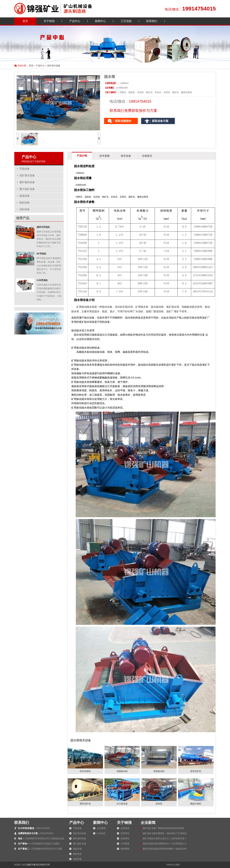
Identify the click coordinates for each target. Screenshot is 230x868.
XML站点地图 (173, 865)
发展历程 (125, 838)
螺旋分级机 (196, 804)
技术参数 (105, 156)
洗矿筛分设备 (54, 66)
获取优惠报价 (123, 121)
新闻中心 (100, 21)
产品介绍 (82, 156)
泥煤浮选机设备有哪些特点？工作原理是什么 (165, 844)
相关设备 (126, 156)
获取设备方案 (160, 121)
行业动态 (101, 833)
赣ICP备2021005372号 (39, 865)
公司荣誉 (125, 844)
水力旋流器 (122, 804)
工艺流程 (126, 21)
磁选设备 (25, 196)
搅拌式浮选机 (43, 227)
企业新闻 (101, 828)
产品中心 (75, 21)
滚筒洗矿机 (196, 771)
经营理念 (125, 833)
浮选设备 (25, 169)
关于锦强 (49, 21)
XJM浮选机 (42, 280)
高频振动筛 (122, 771)
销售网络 (125, 849)
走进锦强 (125, 828)
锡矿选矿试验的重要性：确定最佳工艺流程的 (165, 833)
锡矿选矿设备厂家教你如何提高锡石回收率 (163, 828)
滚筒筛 (159, 804)
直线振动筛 (159, 771)
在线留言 (147, 156)
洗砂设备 (25, 209)
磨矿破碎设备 (27, 182)
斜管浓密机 (85, 771)
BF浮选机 (41, 254)
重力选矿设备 (27, 189)
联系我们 (152, 21)
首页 (25, 21)
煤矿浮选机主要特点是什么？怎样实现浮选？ (165, 838)
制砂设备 (25, 203)
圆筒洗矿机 (85, 804)
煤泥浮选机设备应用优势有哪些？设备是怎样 (165, 849)
